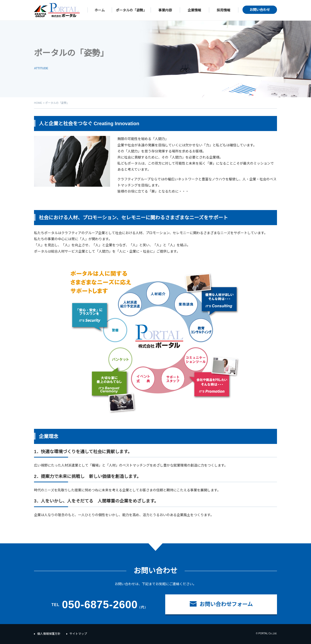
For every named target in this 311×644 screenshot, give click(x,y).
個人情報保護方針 (49, 634)
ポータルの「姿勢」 (131, 10)
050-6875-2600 (100, 604)
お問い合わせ (260, 10)
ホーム (100, 10)
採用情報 (224, 10)
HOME (38, 103)
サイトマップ (78, 634)
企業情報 (194, 10)
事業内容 (165, 10)
